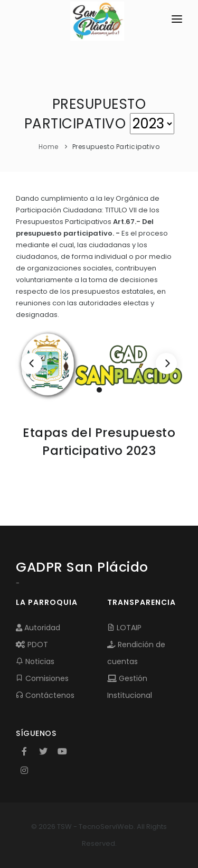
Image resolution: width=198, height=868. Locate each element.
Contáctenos (45, 695)
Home (49, 147)
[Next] (166, 363)
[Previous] (32, 363)
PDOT (32, 645)
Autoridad (38, 628)
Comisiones (42, 678)
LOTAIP (124, 628)
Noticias (35, 661)
